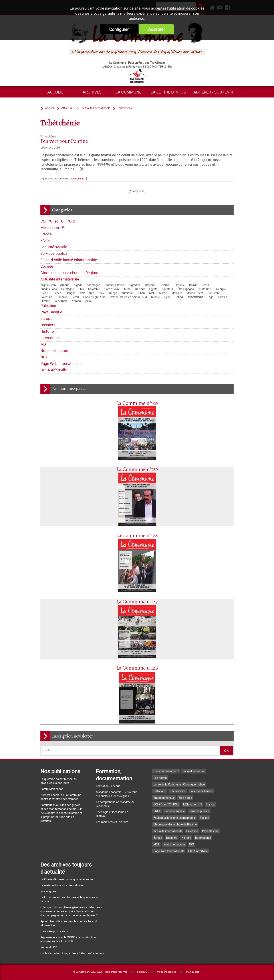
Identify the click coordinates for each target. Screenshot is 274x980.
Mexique (177, 293)
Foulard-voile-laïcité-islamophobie (69, 260)
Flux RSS (142, 972)
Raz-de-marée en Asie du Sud (128, 297)
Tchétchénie (195, 297)
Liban (141, 293)
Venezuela (61, 301)
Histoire (47, 331)
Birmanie (179, 285)
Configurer (119, 29)
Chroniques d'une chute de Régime (69, 273)
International (51, 338)
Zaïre (88, 301)
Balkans (150, 285)
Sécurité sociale (54, 247)
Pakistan (213, 293)
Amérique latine (114, 285)
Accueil (55, 92)
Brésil (205, 285)
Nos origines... (49, 891)
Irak (82, 293)
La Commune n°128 (137, 536)
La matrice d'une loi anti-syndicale (62, 885)
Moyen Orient (195, 293)
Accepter (156, 29)
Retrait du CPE (49, 947)
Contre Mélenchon (52, 789)
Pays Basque (51, 312)
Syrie (167, 297)
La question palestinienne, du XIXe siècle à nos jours (59, 781)
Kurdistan (127, 293)
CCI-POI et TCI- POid (58, 221)
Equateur (167, 289)
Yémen (76, 301)
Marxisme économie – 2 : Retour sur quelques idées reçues (116, 794)
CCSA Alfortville (54, 370)
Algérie (78, 285)
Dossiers (48, 325)
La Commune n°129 (137, 470)
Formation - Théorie (108, 786)
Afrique (65, 285)
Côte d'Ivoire (112, 289)
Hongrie (71, 293)
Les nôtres (160, 778)
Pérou (75, 297)
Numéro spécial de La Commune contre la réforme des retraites (61, 797)
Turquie (222, 297)
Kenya (113, 293)
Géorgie (221, 289)
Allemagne (93, 285)
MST (44, 344)
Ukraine (45, 301)
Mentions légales (167, 972)
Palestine (46, 297)
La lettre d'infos (168, 92)
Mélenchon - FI (53, 228)
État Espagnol (186, 289)
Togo (210, 297)
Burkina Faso (49, 289)
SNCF (45, 240)
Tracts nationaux (164, 798)
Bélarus (164, 285)
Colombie (94, 289)
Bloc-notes (185, 798)
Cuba (127, 289)
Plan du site (193, 972)
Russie (156, 297)
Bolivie (193, 285)
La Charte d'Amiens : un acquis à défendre (67, 879)
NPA (44, 357)
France (46, 234)
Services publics (54, 253)
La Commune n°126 (137, 668)
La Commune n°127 (137, 602)
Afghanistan (48, 285)
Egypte (153, 289)
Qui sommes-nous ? (166, 771)
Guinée (57, 293)
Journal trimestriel (194, 771)
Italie (102, 293)
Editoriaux (160, 791)
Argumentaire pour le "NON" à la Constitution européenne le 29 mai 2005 (68, 939)
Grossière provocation (54, 931)
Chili (81, 289)
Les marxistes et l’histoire (112, 822)
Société (47, 266)
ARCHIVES (92, 92)
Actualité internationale (60, 279)
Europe (46, 318)
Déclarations (178, 791)
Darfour (140, 289)
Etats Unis (205, 289)
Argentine (135, 285)
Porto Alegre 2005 (94, 297)
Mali (152, 293)
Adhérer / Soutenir (213, 92)
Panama (62, 297)
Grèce (44, 293)
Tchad (179, 297)
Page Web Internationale (61, 363)
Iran (92, 293)
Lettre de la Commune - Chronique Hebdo (179, 784)
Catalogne (68, 289)
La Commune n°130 (137, 403)
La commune (128, 92)
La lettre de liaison (201, 791)
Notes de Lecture (55, 351)
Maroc (163, 293)
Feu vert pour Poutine (64, 141)
